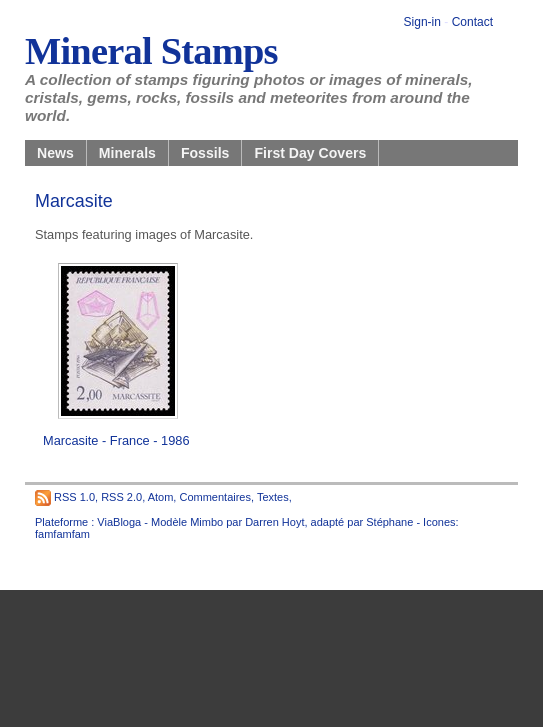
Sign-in (422, 22)
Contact (472, 22)
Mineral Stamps (151, 51)
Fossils (205, 153)
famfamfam (62, 534)
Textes (273, 497)
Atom (161, 497)
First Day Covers (310, 153)
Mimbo (206, 522)
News (55, 153)
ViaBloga (119, 522)
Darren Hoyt (274, 522)
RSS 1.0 (74, 497)
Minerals (127, 153)
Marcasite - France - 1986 (116, 440)
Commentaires (215, 497)
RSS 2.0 (121, 497)
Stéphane (389, 522)
